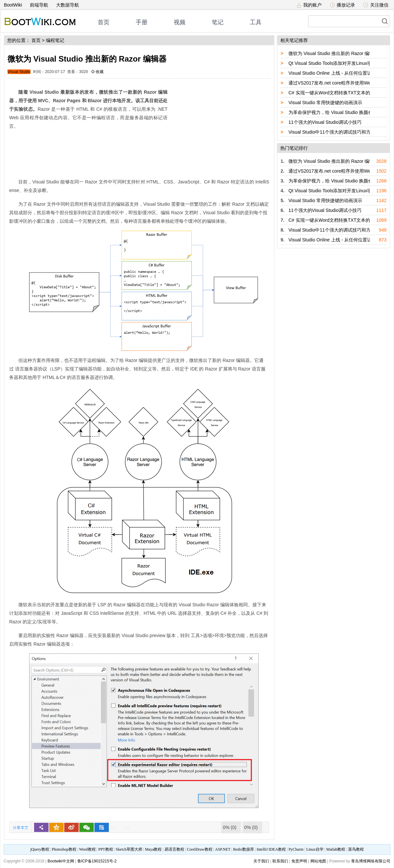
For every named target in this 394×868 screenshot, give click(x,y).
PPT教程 (106, 849)
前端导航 (39, 5)
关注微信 (376, 5)
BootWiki (13, 5)
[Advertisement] (220, 126)
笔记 (218, 22)
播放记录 (342, 5)
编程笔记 (55, 40)
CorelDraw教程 (199, 849)
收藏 (97, 72)
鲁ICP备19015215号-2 (97, 861)
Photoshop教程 (64, 849)
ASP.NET (223, 849)
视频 (180, 22)
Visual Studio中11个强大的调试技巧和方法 (332, 132)
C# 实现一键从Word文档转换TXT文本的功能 (334, 93)
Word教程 (87, 849)
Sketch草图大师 (129, 849)
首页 (104, 22)
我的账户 (309, 5)
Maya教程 (153, 849)
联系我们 (280, 861)
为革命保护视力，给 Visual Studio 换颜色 (331, 112)
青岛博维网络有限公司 (371, 861)
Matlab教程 (336, 849)
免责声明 (299, 861)
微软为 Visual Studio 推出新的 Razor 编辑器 (333, 53)
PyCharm (296, 849)
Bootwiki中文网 (61, 861)
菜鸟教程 (356, 849)
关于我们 (261, 861)
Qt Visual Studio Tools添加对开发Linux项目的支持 (339, 63)
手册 (142, 22)
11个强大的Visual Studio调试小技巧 (325, 122)
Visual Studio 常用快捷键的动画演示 (325, 103)
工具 (256, 22)
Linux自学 (315, 849)
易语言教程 (174, 849)
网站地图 (318, 861)
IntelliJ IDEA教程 (271, 849)
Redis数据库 (243, 849)
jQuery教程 (39, 849)
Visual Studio (19, 72)
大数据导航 (68, 5)
